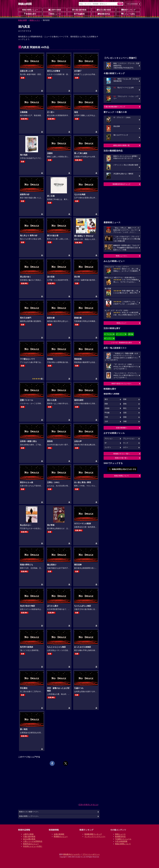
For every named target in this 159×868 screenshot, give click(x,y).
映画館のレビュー (61, 836)
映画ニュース (55, 14)
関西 (106, 404)
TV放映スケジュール (123, 839)
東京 (106, 399)
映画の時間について (122, 476)
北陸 (125, 413)
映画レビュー (121, 323)
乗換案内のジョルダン (72, 854)
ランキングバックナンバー (95, 836)
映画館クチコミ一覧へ (121, 454)
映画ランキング (128, 10)
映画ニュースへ (122, 256)
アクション (109, 439)
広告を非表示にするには (88, 805)
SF (106, 443)
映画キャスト (35, 20)
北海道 (107, 408)
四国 (125, 417)
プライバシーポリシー (91, 854)
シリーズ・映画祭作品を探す (122, 343)
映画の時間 (22, 20)
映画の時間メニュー (30, 10)
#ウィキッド (120, 334)
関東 (125, 399)
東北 (125, 408)
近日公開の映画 (104, 10)
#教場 (130, 334)
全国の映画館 (59, 834)
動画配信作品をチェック (122, 184)
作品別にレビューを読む (33, 846)
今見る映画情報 (121, 841)
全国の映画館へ (122, 428)
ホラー (126, 447)
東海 (125, 404)
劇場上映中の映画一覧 (121, 145)
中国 (106, 417)
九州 (106, 421)
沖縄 (125, 421)
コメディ (108, 447)
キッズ (126, 443)
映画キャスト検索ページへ (29, 812)
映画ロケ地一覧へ (121, 458)
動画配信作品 (104, 14)
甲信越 (107, 413)
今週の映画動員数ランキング (115, 107)
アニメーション (129, 439)
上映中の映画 (55, 10)
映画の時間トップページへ (29, 816)
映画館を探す (30, 14)
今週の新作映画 (79, 10)
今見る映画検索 (132, 4)
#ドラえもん (109, 334)
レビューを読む (128, 14)
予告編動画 (79, 14)
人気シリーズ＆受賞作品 (33, 841)
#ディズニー (109, 338)
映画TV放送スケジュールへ (121, 384)
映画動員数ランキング (93, 834)
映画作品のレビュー (31, 844)
